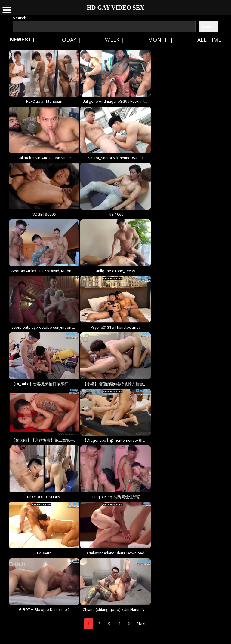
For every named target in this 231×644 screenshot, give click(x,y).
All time (209, 40)
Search (20, 18)
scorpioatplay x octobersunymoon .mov (44, 327)
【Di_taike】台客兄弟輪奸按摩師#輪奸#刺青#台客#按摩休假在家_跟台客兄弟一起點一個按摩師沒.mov (44, 384)
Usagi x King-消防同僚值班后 (116, 497)
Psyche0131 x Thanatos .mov (115, 327)
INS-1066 (115, 214)
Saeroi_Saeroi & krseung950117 (115, 158)
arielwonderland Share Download (115, 553)
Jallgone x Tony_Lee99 (115, 271)
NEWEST (21, 40)
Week (112, 40)
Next (141, 623)
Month (158, 40)
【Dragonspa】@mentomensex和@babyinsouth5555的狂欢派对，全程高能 (115, 440)
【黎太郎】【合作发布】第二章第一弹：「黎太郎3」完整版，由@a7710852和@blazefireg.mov (44, 440)
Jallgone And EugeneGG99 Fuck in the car (115, 101)
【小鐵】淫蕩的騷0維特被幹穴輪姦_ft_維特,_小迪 (115, 384)
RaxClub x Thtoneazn (44, 101)
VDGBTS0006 (44, 214)
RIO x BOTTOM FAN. (44, 497)
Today (67, 40)
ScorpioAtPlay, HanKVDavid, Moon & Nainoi (44, 271)
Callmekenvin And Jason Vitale (44, 158)
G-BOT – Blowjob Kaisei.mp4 (44, 610)
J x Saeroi (44, 553)
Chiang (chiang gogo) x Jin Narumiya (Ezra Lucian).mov (115, 610)
